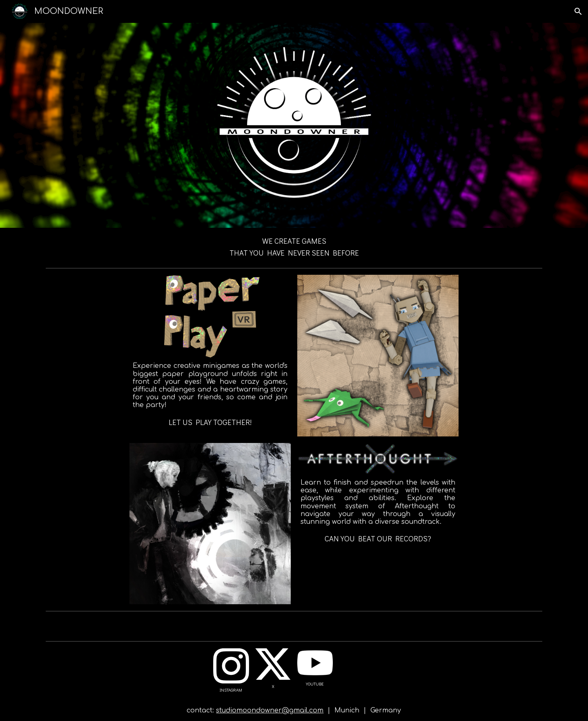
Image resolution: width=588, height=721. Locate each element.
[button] (578, 11)
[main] (294, 246)
